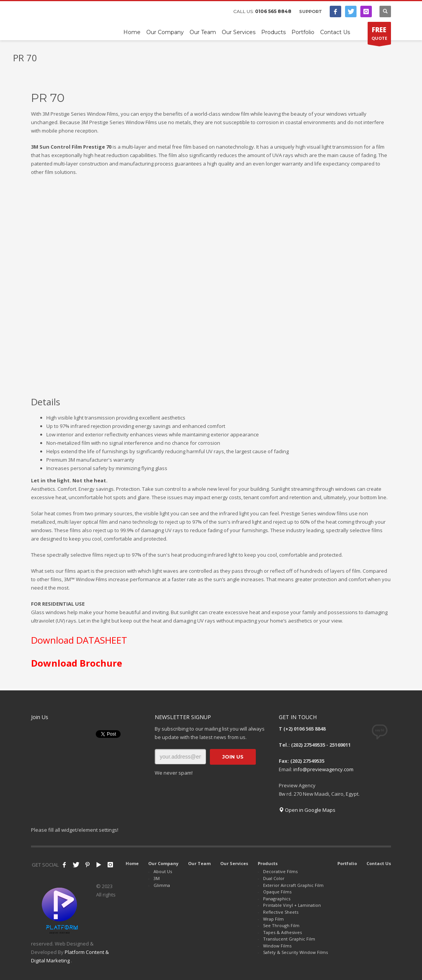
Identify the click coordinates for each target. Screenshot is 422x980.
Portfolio (347, 863)
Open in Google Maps (307, 810)
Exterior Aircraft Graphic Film (293, 885)
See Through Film (281, 925)
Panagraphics (277, 899)
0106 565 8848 (273, 11)
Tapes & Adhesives (282, 932)
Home (132, 863)
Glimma (162, 885)
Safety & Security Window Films (295, 952)
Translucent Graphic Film (289, 939)
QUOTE (379, 35)
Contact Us (379, 863)
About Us (163, 871)
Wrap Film (273, 919)
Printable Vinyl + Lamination (292, 905)
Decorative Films (280, 871)
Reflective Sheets (281, 912)
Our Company (163, 863)
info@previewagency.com (323, 769)
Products (268, 863)
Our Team (199, 863)
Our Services (234, 863)
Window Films (277, 946)
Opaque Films (277, 892)
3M (157, 878)
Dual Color (274, 878)
